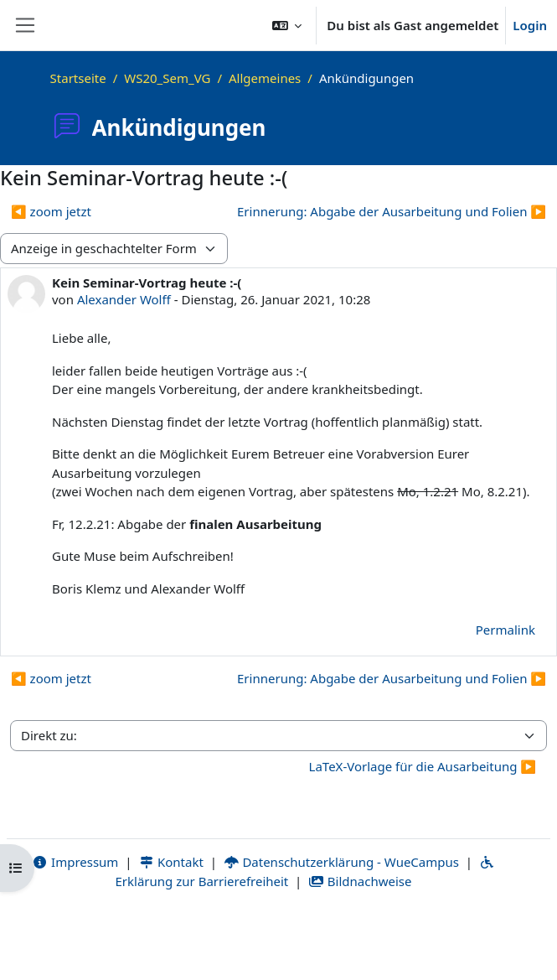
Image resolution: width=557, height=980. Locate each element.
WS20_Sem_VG (167, 78)
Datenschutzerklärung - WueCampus (341, 862)
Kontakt (171, 862)
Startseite (78, 78)
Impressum (75, 862)
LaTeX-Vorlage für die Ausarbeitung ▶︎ (423, 766)
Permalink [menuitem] (505, 630)
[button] (287, 25)
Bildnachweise (360, 881)
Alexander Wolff (124, 299)
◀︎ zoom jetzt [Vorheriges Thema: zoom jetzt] (51, 211)
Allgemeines (265, 78)
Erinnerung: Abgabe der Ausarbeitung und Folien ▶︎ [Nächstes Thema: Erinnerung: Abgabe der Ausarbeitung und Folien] (392, 211)
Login (530, 25)
